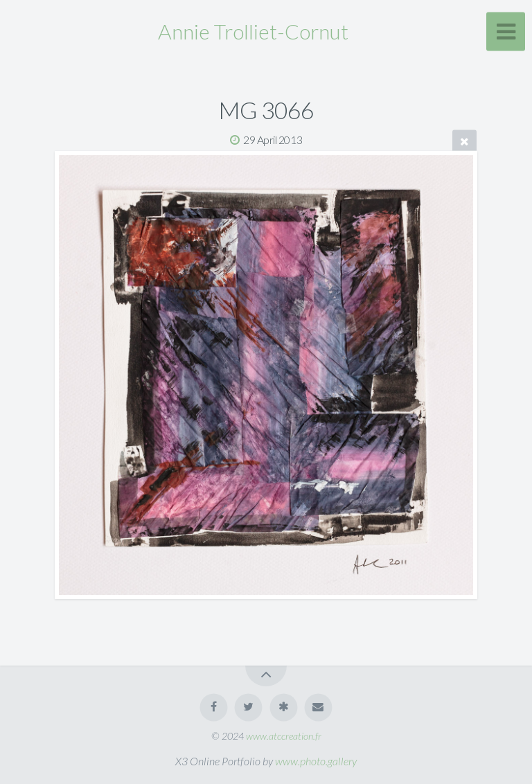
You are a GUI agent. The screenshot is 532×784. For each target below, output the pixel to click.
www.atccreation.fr (284, 736)
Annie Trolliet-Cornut (253, 31)
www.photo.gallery (316, 761)
